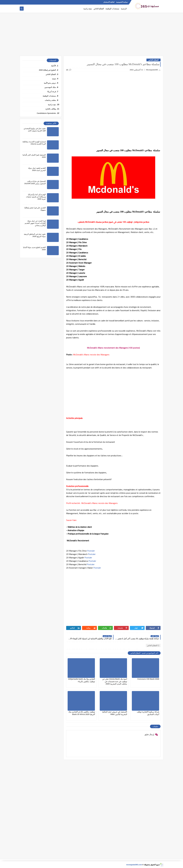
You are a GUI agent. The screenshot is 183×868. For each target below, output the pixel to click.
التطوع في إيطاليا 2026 (47, 70)
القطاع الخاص (99, 9)
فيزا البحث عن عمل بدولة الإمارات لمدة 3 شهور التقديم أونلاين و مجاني (35, 223)
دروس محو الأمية (50, 83)
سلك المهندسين (50, 87)
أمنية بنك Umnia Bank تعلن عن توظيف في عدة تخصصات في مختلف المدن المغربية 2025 (115, 681)
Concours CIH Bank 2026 (148, 679)
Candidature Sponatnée (46, 113)
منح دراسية (88, 9)
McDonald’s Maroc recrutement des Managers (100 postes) (113, 348)
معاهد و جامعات (50, 100)
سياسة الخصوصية (122, 2)
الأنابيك (53, 66)
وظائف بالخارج (51, 109)
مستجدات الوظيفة (112, 9)
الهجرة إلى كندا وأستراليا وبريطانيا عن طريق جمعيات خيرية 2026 (36, 197)
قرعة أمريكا (52, 92)
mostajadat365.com (134, 865)
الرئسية (124, 9)
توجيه (54, 79)
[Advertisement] (91, 36)
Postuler (91, 551)
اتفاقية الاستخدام (109, 2)
